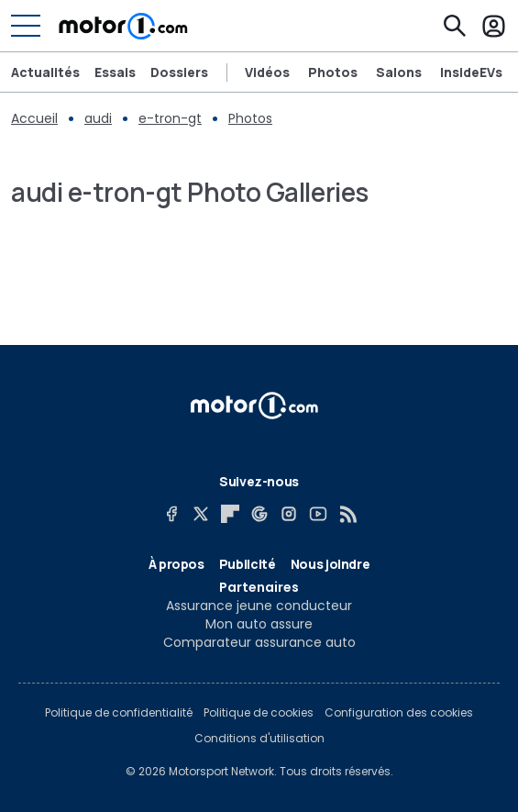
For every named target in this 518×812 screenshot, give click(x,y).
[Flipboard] (230, 514)
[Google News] (259, 514)
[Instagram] (289, 514)
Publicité (248, 564)
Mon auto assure (259, 624)
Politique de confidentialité (119, 713)
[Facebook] (171, 514)
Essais (115, 72)
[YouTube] (318, 514)
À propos (176, 564)
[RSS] (347, 514)
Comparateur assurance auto (259, 642)
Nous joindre (331, 564)
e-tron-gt (170, 118)
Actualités (45, 72)
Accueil (34, 118)
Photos (333, 72)
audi (98, 118)
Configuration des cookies (399, 713)
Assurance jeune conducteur (259, 606)
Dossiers (179, 72)
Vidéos (267, 72)
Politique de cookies (259, 713)
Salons (399, 72)
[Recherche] (455, 26)
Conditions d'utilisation (259, 739)
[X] (201, 514)
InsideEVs (471, 72)
